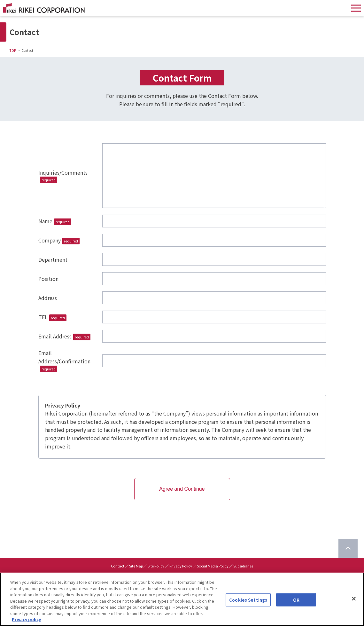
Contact (118, 566)
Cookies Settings (248, 600)
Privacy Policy (181, 566)
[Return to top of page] (348, 548)
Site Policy (156, 566)
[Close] (354, 598)
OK (296, 600)
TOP (13, 50)
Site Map (136, 566)
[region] (182, 599)
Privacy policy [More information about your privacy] (26, 619)
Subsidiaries (243, 566)
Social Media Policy (213, 566)
